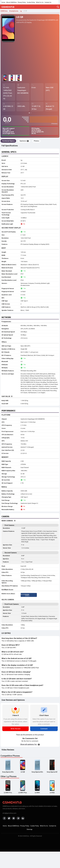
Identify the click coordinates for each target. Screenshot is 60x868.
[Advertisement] (30, 58)
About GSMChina (11, 2)
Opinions (24, 141)
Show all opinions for (30, 744)
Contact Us (48, 2)
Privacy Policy (22, 2)
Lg (21, 160)
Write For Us (40, 2)
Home (3, 2)
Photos (36, 141)
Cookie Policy (31, 2)
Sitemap (30, 829)
